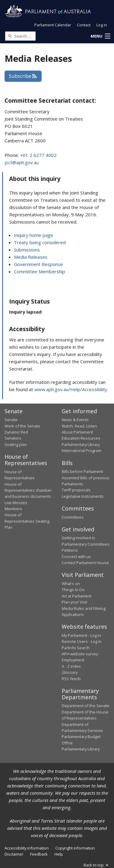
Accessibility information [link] (27, 848)
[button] (100, 36)
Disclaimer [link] (14, 854)
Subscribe (23, 76)
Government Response (38, 264)
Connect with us (76, 557)
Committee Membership (40, 271)
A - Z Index (71, 666)
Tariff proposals (76, 490)
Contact (84, 25)
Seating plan (16, 444)
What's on (71, 584)
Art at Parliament (77, 596)
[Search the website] (20, 36)
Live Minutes (16, 503)
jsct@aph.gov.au (22, 162)
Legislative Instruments (83, 496)
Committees (73, 517)
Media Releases (31, 257)
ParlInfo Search (76, 648)
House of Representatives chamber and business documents (28, 490)
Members (13, 509)
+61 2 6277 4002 (38, 155)
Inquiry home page (34, 235)
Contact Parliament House (85, 563)
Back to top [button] (97, 865)
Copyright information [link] (75, 848)
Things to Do (73, 590)
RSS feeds (71, 679)
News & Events (75, 420)
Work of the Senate (22, 426)
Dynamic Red (16, 432)
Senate (11, 420)
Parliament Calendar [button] (53, 25)
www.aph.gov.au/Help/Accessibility (71, 389)
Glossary (70, 672)
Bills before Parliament (82, 471)
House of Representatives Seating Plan (27, 521)
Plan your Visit (74, 602)
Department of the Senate (86, 706)
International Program (81, 451)
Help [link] (59, 854)
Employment (73, 660)
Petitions (70, 550)
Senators (13, 438)
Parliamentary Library (81, 444)
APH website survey (80, 654)
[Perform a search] (10, 36)
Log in (102, 25)
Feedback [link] (39, 854)
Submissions (27, 250)
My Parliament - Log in (81, 635)
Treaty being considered (40, 242)
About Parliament (77, 432)
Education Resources (81, 438)
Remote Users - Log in (82, 641)
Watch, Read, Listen (79, 426)
